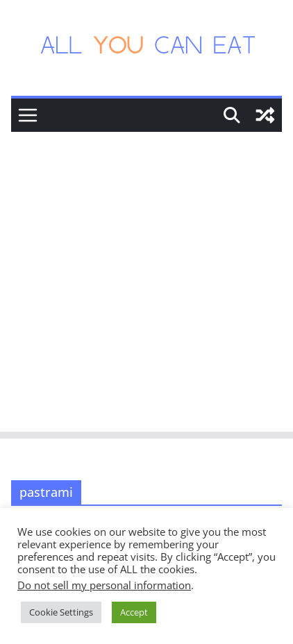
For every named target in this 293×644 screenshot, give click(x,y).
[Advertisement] (146, 285)
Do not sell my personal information (104, 585)
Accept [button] (134, 612)
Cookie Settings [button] (61, 612)
